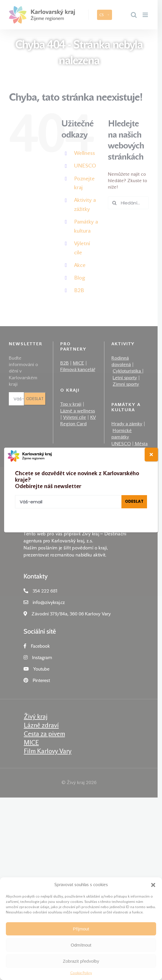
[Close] (151, 455)
